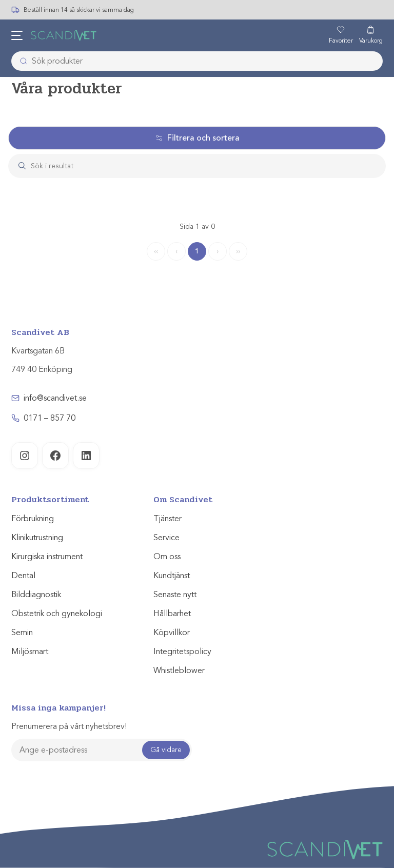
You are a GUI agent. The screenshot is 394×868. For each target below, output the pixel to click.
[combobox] (197, 61)
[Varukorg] (371, 35)
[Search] (207, 166)
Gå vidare (166, 750)
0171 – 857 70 (50, 418)
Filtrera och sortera (197, 138)
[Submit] (21, 61)
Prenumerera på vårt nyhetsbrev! (69, 726)
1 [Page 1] (197, 251)
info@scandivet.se (55, 398)
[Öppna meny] (17, 35)
